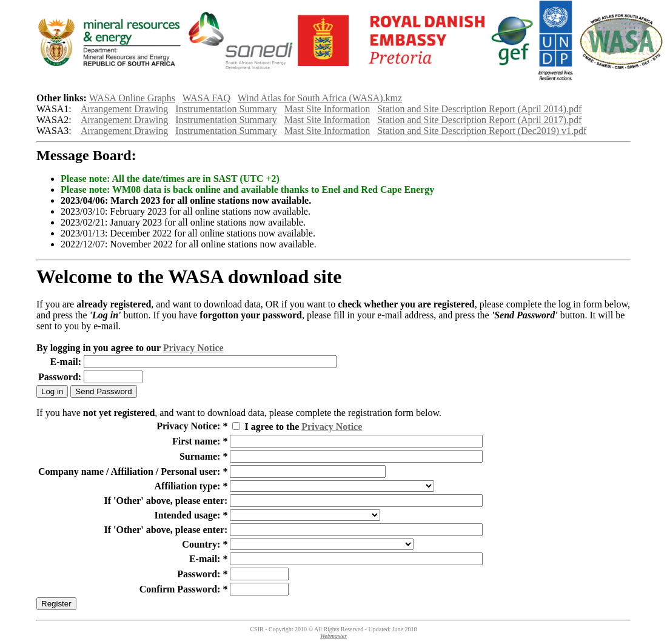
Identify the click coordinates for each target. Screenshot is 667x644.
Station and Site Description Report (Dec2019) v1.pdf (482, 131)
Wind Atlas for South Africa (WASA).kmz (320, 98)
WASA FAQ (206, 98)
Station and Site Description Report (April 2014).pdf (479, 109)
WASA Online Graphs (132, 98)
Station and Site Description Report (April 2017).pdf (479, 120)
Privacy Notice (193, 348)
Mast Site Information (327, 109)
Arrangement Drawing (124, 109)
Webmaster (333, 636)
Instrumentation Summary (226, 109)
